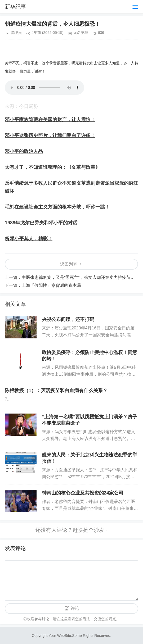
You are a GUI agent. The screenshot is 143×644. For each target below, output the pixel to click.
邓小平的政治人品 (24, 151)
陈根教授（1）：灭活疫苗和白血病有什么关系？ (56, 391)
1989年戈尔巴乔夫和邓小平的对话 (41, 223)
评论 (75, 608)
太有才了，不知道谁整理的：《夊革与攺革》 (52, 167)
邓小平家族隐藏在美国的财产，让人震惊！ (50, 120)
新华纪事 (15, 7)
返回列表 (69, 264)
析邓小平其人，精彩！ (29, 239)
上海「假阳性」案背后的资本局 (51, 285)
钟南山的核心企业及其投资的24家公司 (83, 493)
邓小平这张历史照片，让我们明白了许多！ (50, 135)
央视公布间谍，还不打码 (68, 319)
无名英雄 (81, 33)
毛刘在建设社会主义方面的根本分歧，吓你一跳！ (57, 207)
